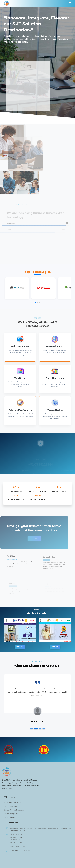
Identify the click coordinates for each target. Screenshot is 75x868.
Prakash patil (38, 721)
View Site (20, 647)
